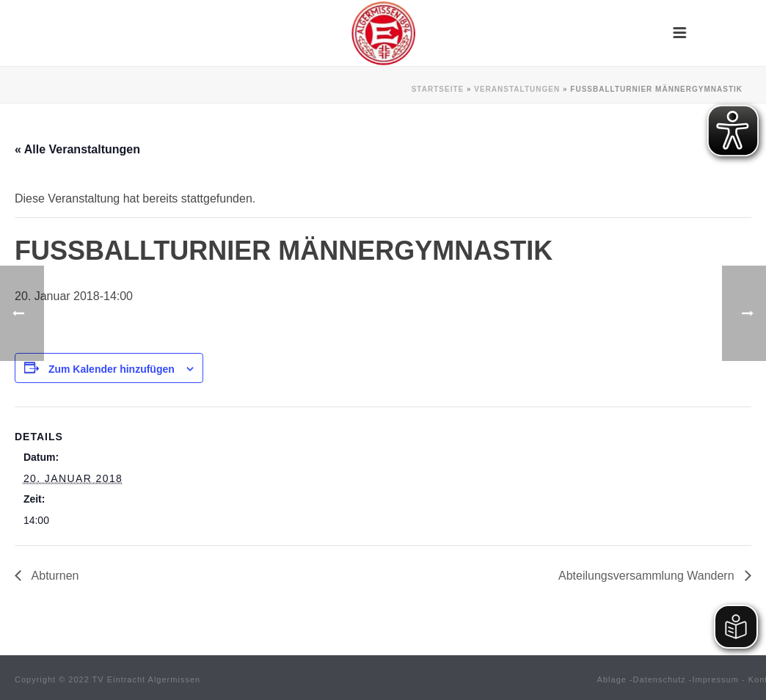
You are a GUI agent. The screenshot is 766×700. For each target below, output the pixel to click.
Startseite (438, 89)
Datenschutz (660, 679)
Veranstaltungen (517, 89)
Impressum (716, 679)
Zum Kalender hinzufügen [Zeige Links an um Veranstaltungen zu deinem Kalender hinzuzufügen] (112, 369)
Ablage (612, 679)
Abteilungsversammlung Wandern (648, 576)
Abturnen (54, 576)
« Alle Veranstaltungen (77, 149)
